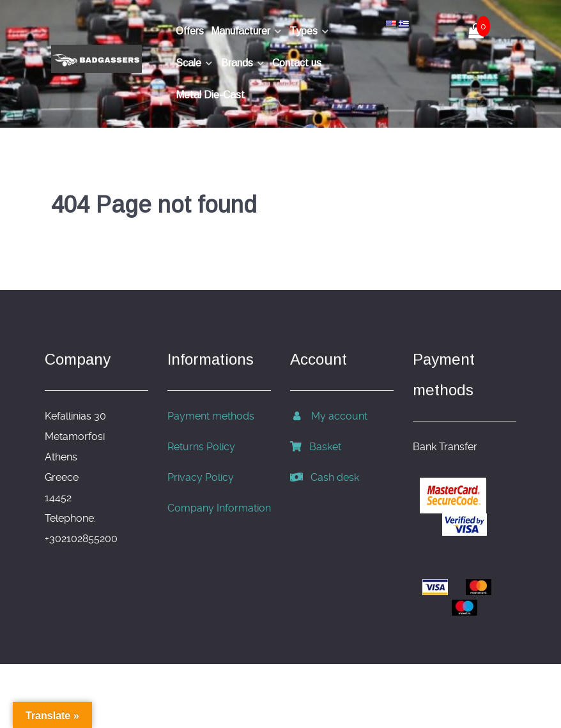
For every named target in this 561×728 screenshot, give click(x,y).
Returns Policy (201, 447)
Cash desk (325, 477)
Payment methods (211, 416)
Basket (316, 447)
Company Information (219, 508)
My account (329, 416)
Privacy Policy (201, 477)
